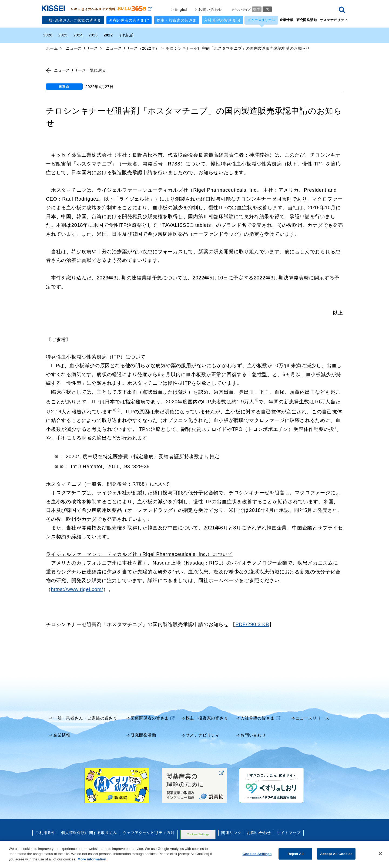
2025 (63, 34)
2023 (93, 34)
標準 (257, 8)
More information (92, 864)
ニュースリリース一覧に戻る (76, 69)
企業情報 (286, 19)
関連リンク (231, 832)
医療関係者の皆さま (129, 19)
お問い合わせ (210, 9)
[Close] (380, 859)
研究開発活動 (307, 19)
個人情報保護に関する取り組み (89, 832)
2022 (108, 34)
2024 (78, 34)
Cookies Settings (198, 833)
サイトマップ (289, 832)
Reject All (296, 859)
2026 (48, 34)
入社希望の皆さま (222, 19)
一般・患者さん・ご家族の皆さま (85, 717)
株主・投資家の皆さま (177, 19)
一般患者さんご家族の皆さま (73, 19)
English (182, 9)
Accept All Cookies (336, 859)
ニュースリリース (261, 19)
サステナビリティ (334, 19)
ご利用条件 (45, 832)
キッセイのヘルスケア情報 (113, 8)
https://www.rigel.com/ (77, 589)
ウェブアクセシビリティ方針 (149, 832)
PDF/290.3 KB (252, 624)
